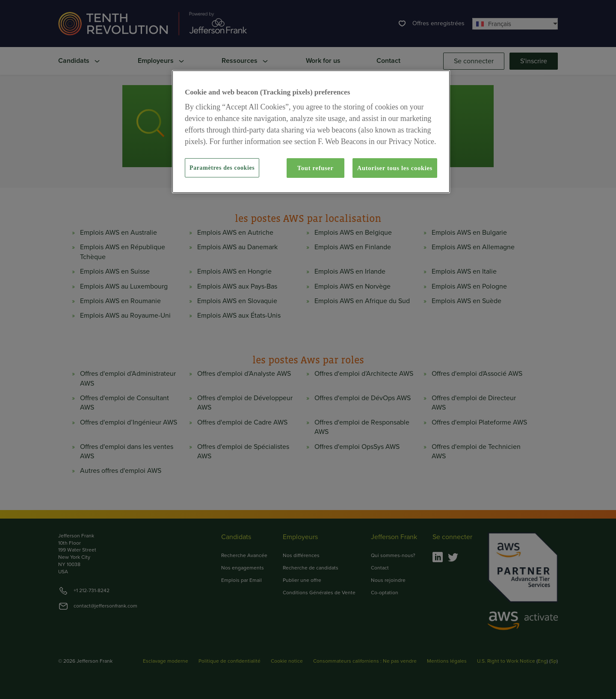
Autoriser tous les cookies (395, 168)
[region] (311, 132)
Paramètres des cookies (222, 168)
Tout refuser (315, 168)
